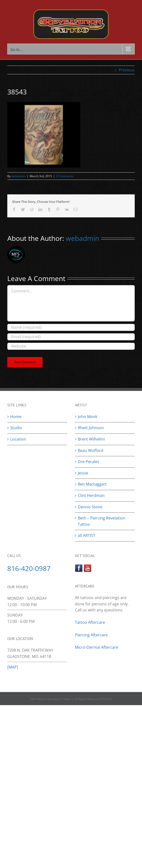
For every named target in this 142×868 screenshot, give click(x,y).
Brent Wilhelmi (91, 439)
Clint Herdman (91, 495)
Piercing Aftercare (92, 635)
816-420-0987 (29, 568)
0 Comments (65, 176)
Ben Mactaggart (92, 484)
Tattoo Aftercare (90, 622)
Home (16, 417)
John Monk (88, 417)
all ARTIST (87, 535)
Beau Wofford (91, 450)
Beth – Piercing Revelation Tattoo (102, 521)
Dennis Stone (90, 507)
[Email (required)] (71, 337)
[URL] (71, 346)
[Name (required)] (71, 327)
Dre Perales (89, 462)
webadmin (18, 176)
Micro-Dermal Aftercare (97, 647)
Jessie (83, 473)
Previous (127, 70)
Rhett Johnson (91, 428)
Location (18, 439)
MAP (13, 667)
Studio (16, 428)
